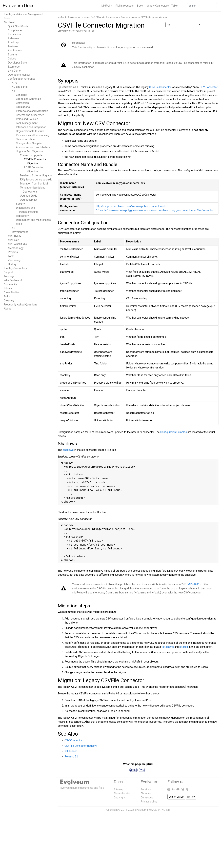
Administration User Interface (33, 147)
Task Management (27, 123)
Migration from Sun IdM (34, 184)
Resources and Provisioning (33, 135)
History (12, 264)
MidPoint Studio (17, 244)
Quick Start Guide (18, 26)
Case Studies (12, 292)
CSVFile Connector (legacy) (81, 746)
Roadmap (13, 42)
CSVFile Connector (160, 87)
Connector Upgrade (31, 155)
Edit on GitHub (176, 797)
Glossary (9, 301)
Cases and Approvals (28, 99)
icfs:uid (184, 647)
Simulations (23, 107)
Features (13, 46)
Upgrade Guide (29, 196)
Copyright (119, 798)
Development (20, 232)
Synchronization (25, 139)
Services (146, 789)
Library (8, 288)
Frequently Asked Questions (21, 305)
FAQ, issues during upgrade (36, 180)
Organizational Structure (30, 131)
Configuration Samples (29, 143)
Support (8, 272)
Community (10, 284)
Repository (22, 216)
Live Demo (14, 71)
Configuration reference (22, 79)
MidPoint (107, 6)
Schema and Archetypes (30, 115)
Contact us (147, 798)
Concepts (22, 95)
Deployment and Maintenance (33, 220)
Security (13, 55)
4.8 (14, 91)
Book (140, 6)
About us (146, 793)
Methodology (16, 248)
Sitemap (119, 789)
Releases (14, 38)
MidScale (13, 240)
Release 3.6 (72, 757)
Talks (175, 6)
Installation (14, 34)
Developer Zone (17, 63)
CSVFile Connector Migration (154, 17)
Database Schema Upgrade (36, 175)
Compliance (15, 30)
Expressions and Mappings (32, 111)
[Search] (202, 6)
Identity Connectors (157, 6)
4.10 (14, 83)
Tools (11, 256)
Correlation (22, 103)
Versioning (14, 260)
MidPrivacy (15, 236)
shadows (68, 450)
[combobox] (184, 25)
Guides (12, 59)
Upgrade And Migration (29, 151)
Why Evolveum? (13, 280)
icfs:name (168, 647)
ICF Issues (71, 751)
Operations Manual (19, 75)
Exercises (14, 67)
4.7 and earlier (20, 87)
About (7, 309)
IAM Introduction (125, 6)
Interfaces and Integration (31, 127)
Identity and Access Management (24, 14)
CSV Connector (209, 87)
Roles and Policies (27, 119)
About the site (122, 793)
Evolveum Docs (19, 6)
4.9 (14, 228)
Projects (13, 252)
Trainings (9, 276)
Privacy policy (149, 802)
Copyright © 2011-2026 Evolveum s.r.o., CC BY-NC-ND (138, 810)
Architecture (15, 50)
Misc (19, 224)
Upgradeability (28, 200)
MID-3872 (194, 584)
